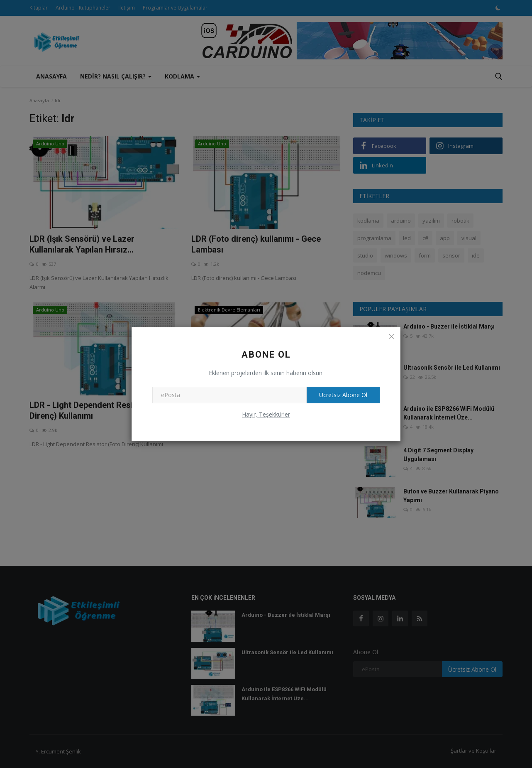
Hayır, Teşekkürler (266, 414)
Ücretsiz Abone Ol (343, 395)
